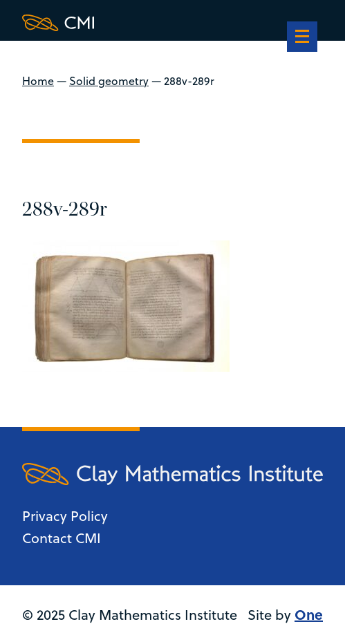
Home (38, 81)
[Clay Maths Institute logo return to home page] (172, 23)
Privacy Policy (65, 516)
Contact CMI (62, 538)
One (309, 614)
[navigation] (302, 38)
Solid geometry (109, 81)
